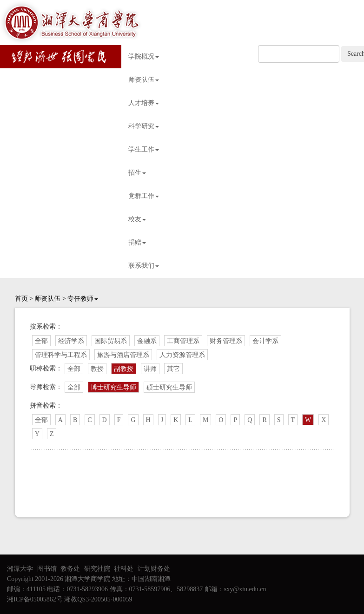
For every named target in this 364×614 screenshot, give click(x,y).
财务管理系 (226, 341)
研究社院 (97, 569)
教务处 (70, 569)
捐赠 (137, 242)
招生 (137, 173)
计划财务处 (154, 569)
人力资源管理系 (182, 355)
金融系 (147, 341)
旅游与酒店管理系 (123, 355)
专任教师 (83, 299)
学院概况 (144, 56)
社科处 (124, 569)
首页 (21, 299)
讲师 (150, 369)
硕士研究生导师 (169, 387)
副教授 (124, 369)
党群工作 (144, 196)
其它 (173, 369)
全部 (41, 341)
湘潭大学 (20, 569)
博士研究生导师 (113, 387)
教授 (97, 369)
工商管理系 (183, 341)
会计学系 (265, 341)
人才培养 (144, 103)
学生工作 (144, 149)
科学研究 (144, 126)
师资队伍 (144, 80)
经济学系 (71, 341)
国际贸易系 (111, 341)
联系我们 (144, 266)
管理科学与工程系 (61, 355)
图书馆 (47, 569)
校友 (137, 219)
